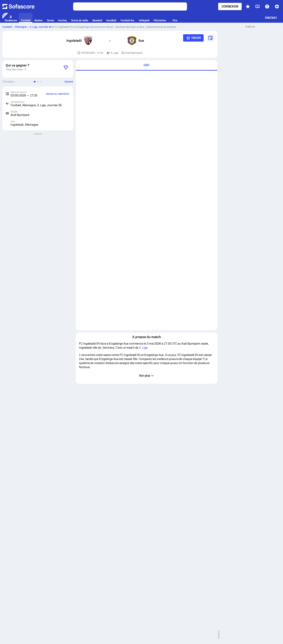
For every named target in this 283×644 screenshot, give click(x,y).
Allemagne (21, 27)
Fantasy (271, 18)
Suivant (69, 82)
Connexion (230, 6)
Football (7, 27)
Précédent (9, 82)
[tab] (147, 65)
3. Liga (41, 27)
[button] (35, 82)
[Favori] (193, 38)
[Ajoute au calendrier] (210, 38)
